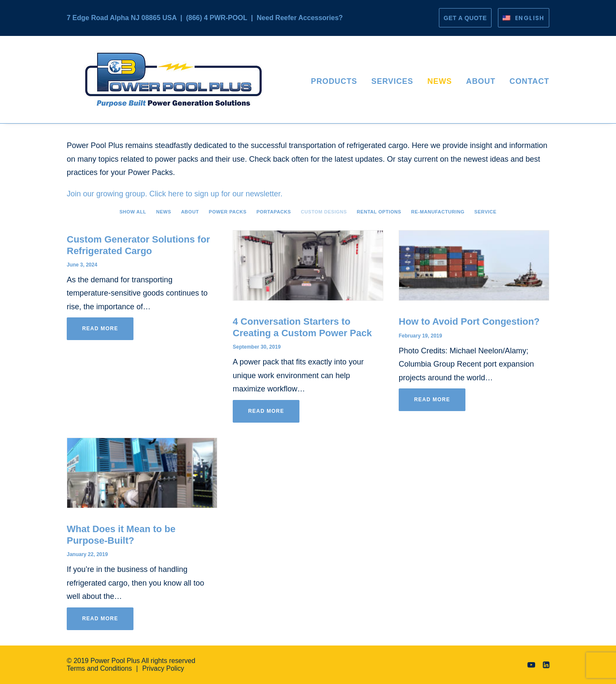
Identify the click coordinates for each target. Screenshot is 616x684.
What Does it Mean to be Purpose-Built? (121, 534)
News (440, 81)
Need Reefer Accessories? (300, 18)
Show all (133, 212)
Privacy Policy (163, 668)
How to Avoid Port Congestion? (469, 321)
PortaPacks (274, 212)
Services (392, 81)
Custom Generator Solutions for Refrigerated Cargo (138, 245)
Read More (100, 329)
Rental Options (379, 212)
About (481, 81)
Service (486, 212)
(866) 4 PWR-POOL (217, 18)
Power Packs (228, 212)
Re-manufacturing (438, 212)
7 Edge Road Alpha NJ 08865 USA (122, 18)
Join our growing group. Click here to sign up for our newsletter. (175, 194)
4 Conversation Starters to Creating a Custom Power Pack (302, 327)
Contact (529, 81)
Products (334, 81)
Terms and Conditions (99, 668)
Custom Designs (324, 212)
